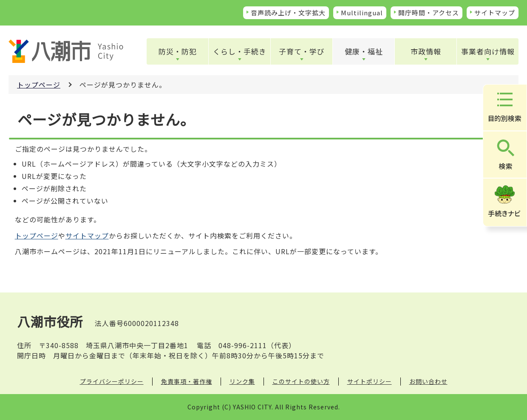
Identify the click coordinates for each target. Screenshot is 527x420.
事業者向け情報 (488, 51)
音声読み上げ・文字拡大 (288, 13)
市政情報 (426, 51)
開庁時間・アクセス (429, 13)
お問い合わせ (428, 381)
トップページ (39, 85)
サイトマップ (495, 13)
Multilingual (362, 13)
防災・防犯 (178, 51)
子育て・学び (302, 51)
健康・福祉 (364, 51)
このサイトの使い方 (301, 381)
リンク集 (242, 381)
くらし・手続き (240, 51)
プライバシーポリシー (112, 381)
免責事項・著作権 (187, 381)
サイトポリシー (370, 381)
